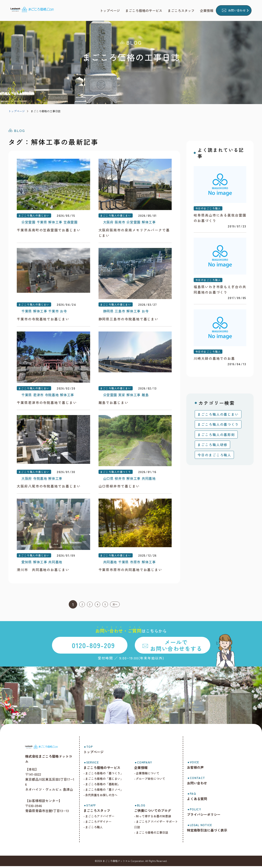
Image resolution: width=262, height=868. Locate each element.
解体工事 (55, 223)
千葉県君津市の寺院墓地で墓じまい (47, 404)
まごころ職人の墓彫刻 (216, 436)
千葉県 (42, 223)
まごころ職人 (97, 829)
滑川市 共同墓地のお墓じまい (43, 571)
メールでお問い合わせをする (176, 647)
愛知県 (27, 564)
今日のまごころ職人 (208, 209)
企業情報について (149, 775)
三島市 (120, 312)
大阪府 (108, 223)
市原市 (135, 564)
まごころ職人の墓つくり (116, 473)
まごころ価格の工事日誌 (46, 111)
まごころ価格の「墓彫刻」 (105, 786)
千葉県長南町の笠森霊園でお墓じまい (49, 230)
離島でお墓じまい (113, 404)
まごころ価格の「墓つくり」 (107, 775)
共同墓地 (149, 480)
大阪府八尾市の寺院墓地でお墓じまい (49, 488)
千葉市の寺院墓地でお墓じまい (43, 320)
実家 (122, 396)
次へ (121, 606)
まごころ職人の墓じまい (34, 216)
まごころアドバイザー (102, 818)
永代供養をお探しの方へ (104, 797)
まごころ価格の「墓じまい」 (107, 780)
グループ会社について (152, 780)
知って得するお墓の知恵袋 (155, 818)
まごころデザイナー (101, 823)
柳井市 (120, 480)
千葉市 (53, 312)
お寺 (63, 312)
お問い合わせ (237, 10)
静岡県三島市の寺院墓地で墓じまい (129, 320)
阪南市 (120, 223)
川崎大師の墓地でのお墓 (214, 359)
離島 (145, 396)
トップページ (17, 111)
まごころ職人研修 (212, 446)
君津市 (38, 396)
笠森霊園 (71, 223)
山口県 (108, 480)
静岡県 (108, 312)
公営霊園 (28, 223)
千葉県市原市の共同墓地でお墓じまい (130, 571)
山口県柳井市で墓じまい (119, 488)
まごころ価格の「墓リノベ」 (107, 791)
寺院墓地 (52, 396)
